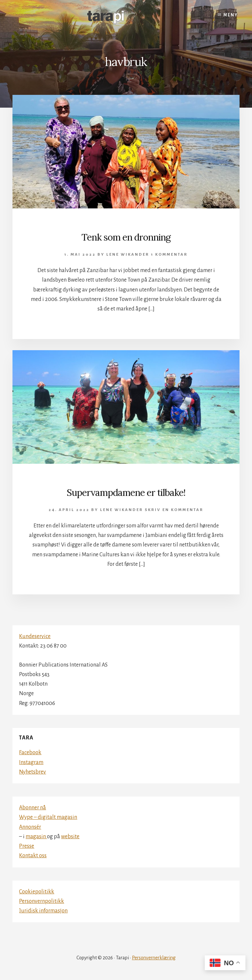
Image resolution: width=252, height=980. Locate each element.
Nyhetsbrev (32, 772)
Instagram (31, 762)
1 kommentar (169, 255)
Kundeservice (35, 636)
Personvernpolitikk (42, 901)
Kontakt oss (33, 856)
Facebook (30, 753)
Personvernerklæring (154, 958)
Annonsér (30, 827)
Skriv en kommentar (174, 510)
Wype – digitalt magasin (48, 817)
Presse (27, 846)
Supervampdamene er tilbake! (126, 493)
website (70, 837)
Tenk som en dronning (126, 237)
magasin (36, 837)
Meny (231, 15)
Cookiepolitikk (37, 892)
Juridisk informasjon (43, 911)
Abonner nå (32, 808)
